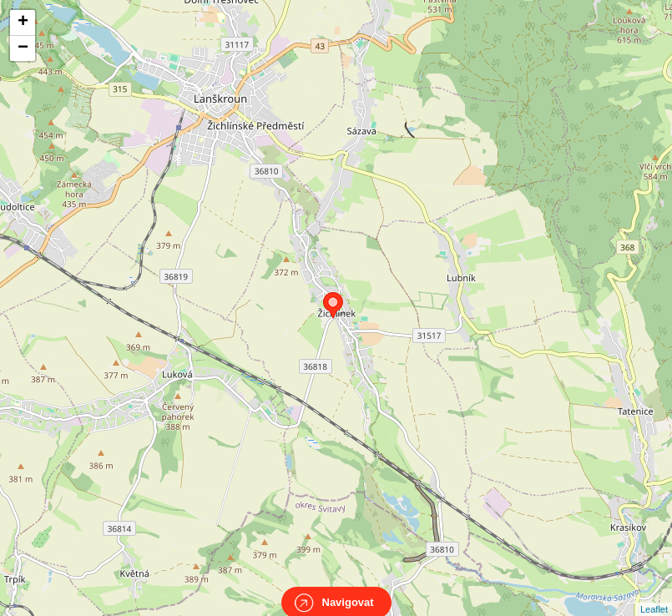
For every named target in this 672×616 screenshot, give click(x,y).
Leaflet (654, 594)
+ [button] (23, 23)
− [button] (23, 48)
